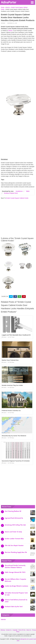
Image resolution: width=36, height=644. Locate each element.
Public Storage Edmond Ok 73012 (15, 572)
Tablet (28, 191)
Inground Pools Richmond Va (14, 518)
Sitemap (3, 630)
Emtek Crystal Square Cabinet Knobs (17, 198)
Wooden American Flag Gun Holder (12, 385)
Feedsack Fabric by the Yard (14, 607)
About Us (29, 630)
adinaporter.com (25, 639)
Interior (3, 23)
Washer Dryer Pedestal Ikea (10, 360)
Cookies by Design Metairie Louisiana (16, 586)
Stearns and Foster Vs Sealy (13, 532)
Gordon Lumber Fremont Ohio (14, 539)
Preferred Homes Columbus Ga (11, 411)
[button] (32, 2)
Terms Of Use (22, 630)
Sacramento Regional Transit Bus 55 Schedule (16, 461)
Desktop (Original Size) (11, 193)
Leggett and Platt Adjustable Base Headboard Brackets (18, 335)
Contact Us (9, 630)
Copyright (15, 630)
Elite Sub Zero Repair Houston (14, 545)
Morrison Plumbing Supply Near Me (16, 552)
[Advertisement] (18, 72)
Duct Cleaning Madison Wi (13, 511)
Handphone (19, 191)
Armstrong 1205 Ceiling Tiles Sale (15, 525)
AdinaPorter (9, 2)
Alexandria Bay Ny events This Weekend (14, 436)
